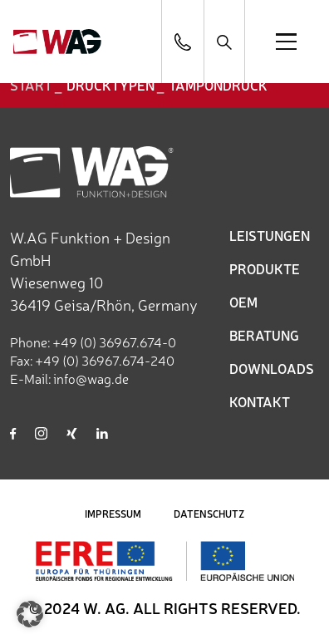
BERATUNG (264, 335)
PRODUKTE (265, 268)
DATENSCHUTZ (209, 514)
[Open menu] (286, 42)
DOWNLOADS (272, 368)
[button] (30, 614)
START (31, 85)
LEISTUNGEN (270, 235)
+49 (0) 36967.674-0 (114, 342)
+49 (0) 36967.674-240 (105, 360)
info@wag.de (91, 378)
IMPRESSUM (113, 514)
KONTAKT (260, 401)
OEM (243, 302)
